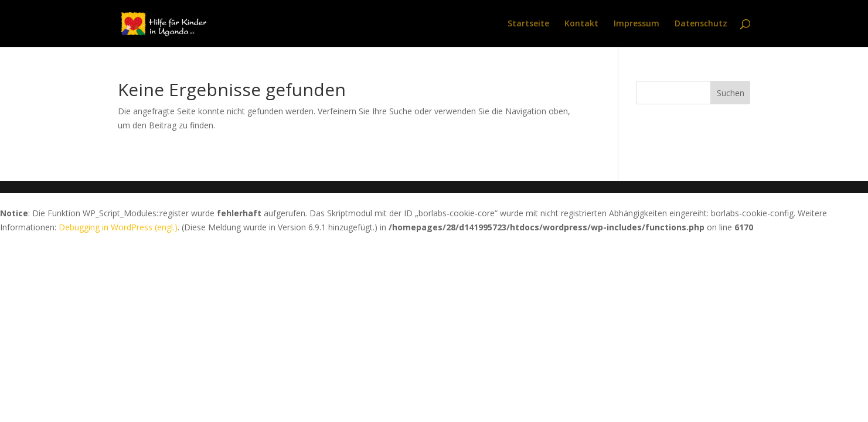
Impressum (636, 24)
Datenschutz (701, 24)
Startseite (528, 24)
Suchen (731, 93)
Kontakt (581, 24)
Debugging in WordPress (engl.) (118, 227)
